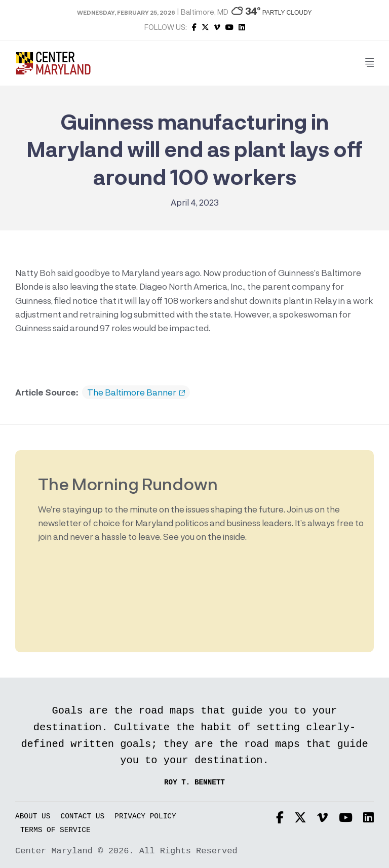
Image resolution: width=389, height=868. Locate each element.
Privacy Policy (145, 817)
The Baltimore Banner (136, 392)
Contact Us (83, 817)
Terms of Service (55, 830)
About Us (33, 817)
